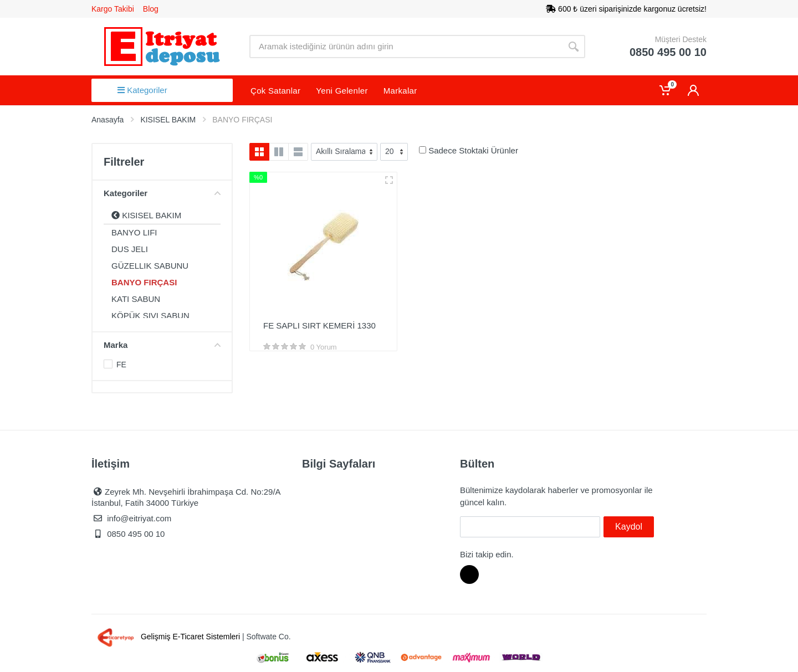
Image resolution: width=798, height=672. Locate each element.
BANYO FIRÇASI (144, 282)
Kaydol (629, 527)
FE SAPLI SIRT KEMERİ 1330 (319, 325)
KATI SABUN (136, 299)
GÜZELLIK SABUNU (150, 266)
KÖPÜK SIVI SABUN (150, 316)
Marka (162, 345)
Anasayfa (108, 120)
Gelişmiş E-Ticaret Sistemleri (167, 637)
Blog (151, 9)
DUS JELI (130, 249)
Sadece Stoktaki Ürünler (473, 150)
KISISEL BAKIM (146, 215)
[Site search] (406, 47)
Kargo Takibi (113, 9)
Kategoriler (142, 90)
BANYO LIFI (134, 232)
